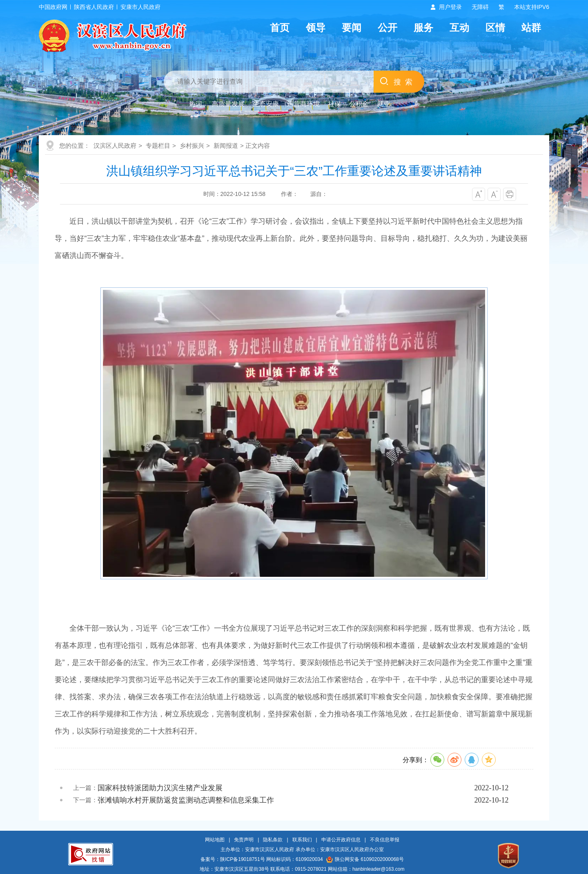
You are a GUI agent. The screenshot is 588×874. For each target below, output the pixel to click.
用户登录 (450, 7)
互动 (459, 28)
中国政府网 (53, 7)
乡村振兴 (192, 146)
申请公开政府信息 (341, 840)
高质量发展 (228, 104)
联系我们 (302, 840)
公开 (388, 28)
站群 (531, 28)
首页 (280, 28)
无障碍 (480, 7)
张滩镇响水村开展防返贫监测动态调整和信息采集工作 (186, 800)
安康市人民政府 (140, 7)
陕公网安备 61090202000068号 (365, 859)
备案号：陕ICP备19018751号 (233, 859)
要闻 (352, 28)
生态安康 (266, 104)
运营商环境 (303, 104)
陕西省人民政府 (94, 7)
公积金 (359, 104)
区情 (495, 28)
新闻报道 (226, 146)
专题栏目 (158, 146)
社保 (334, 104)
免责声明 (244, 840)
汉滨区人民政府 (115, 146)
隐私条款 (273, 840)
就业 (383, 104)
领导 (316, 28)
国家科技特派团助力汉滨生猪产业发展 (160, 788)
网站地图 (215, 840)
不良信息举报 (385, 840)
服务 (423, 28)
